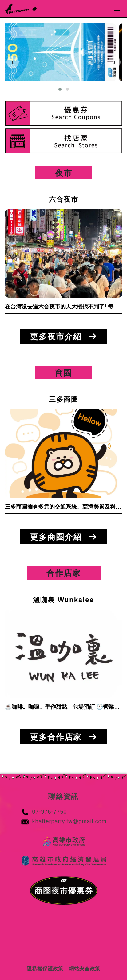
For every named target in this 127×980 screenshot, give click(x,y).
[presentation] (13, 62)
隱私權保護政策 (45, 969)
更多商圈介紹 (63, 538)
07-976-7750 (49, 812)
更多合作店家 (63, 738)
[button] (60, 89)
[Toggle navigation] (117, 9)
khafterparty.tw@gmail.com (69, 821)
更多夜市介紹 (63, 337)
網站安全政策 (85, 969)
